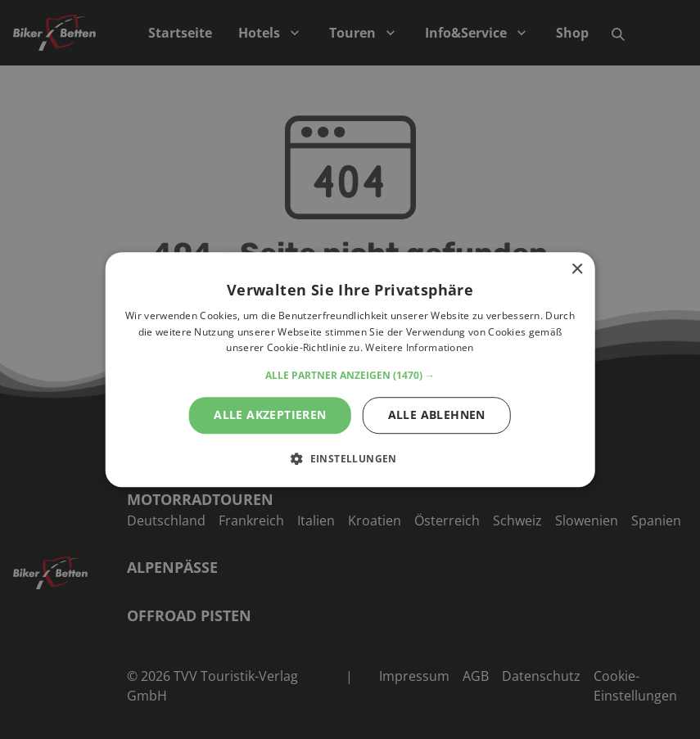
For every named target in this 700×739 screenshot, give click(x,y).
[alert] (350, 369)
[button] (350, 376)
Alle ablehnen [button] (437, 415)
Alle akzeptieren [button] (270, 415)
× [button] (577, 270)
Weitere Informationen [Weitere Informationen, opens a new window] (419, 348)
